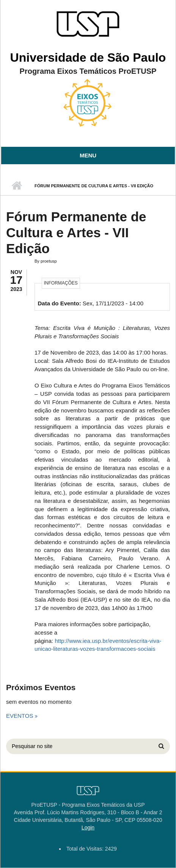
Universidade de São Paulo (88, 58)
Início (16, 186)
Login (88, 828)
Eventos (20, 716)
